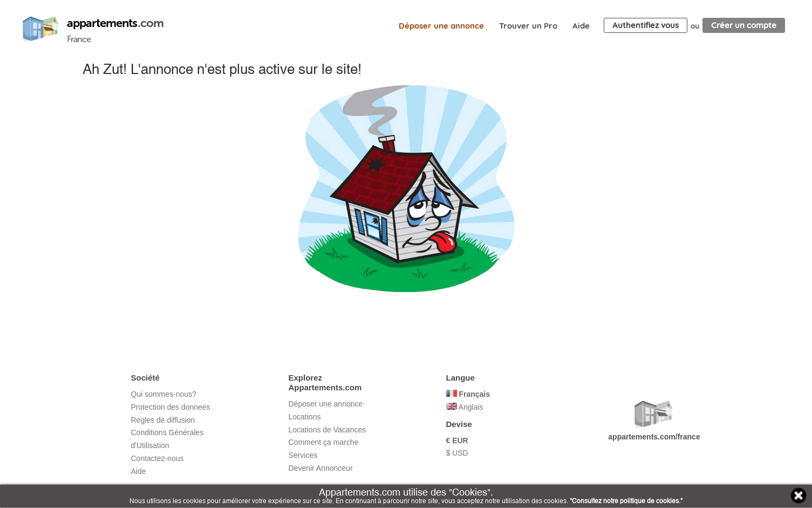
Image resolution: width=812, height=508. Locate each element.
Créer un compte (744, 25)
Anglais (465, 407)
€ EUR (457, 441)
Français (468, 394)
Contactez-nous (158, 458)
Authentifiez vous (646, 25)
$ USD (457, 453)
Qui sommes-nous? (164, 394)
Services (303, 455)
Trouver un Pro (528, 26)
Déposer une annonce (441, 26)
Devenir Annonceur (321, 468)
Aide (581, 26)
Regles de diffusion (163, 420)
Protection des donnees (171, 407)
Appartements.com (40, 30)
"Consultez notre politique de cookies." (626, 501)
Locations (305, 417)
